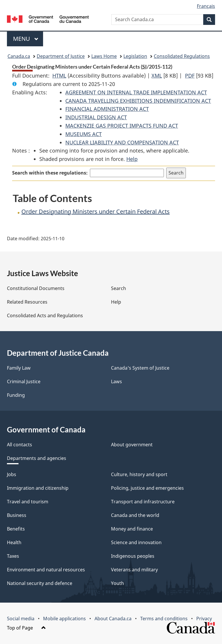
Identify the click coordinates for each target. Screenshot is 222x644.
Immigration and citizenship (38, 488)
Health (14, 542)
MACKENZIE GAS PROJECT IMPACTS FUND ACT (122, 126)
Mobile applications (64, 619)
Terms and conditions (164, 619)
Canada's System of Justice (140, 368)
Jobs (12, 474)
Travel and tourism (28, 502)
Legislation (135, 56)
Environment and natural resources (46, 570)
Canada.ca (19, 56)
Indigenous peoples (133, 556)
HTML (59, 76)
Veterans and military (134, 570)
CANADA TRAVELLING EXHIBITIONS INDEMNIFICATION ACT (138, 101)
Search (119, 288)
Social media (21, 619)
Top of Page (26, 628)
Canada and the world (135, 515)
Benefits (16, 529)
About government (132, 445)
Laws (116, 381)
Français (206, 6)
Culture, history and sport (139, 474)
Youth (118, 583)
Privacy (204, 619)
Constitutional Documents (36, 288)
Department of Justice (61, 56)
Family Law (19, 368)
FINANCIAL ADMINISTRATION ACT (107, 109)
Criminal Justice (24, 381)
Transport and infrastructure (143, 502)
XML (157, 76)
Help (132, 159)
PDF (190, 76)
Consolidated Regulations (182, 56)
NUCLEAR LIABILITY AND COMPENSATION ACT (122, 142)
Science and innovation (136, 542)
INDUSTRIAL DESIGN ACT (96, 117)
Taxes (13, 556)
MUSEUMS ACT (84, 134)
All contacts (20, 445)
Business (17, 515)
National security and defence (40, 583)
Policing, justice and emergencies (147, 488)
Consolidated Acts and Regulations (45, 315)
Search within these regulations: (50, 173)
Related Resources (27, 302)
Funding (16, 395)
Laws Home (104, 56)
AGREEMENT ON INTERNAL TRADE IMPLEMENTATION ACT (136, 92)
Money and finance (132, 529)
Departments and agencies (37, 458)
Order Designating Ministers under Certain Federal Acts (96, 211)
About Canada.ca (113, 619)
